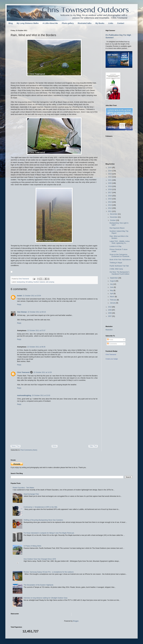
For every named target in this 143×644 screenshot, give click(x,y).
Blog (11, 23)
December (114, 214)
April (112, 294)
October (113, 220)
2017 (110, 193)
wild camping (50, 282)
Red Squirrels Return (117, 228)
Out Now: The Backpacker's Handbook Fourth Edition (119, 273)
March (112, 297)
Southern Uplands (39, 282)
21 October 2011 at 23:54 (32, 296)
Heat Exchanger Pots (31, 494)
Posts (110, 340)
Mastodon (109, 330)
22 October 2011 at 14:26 (42, 372)
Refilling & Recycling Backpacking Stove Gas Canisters (43, 520)
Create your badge (112, 359)
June (112, 287)
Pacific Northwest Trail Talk (119, 266)
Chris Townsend (23, 372)
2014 (110, 202)
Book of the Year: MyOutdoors (120, 260)
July (112, 284)
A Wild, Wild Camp (116, 269)
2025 (110, 168)
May (112, 290)
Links (111, 23)
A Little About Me (50, 23)
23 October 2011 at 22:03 (41, 395)
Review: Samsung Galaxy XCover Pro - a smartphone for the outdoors (49, 572)
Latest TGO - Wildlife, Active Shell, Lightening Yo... (120, 242)
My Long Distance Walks (28, 23)
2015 (110, 199)
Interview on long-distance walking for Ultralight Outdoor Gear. (46, 598)
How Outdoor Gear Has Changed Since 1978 (40, 559)
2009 (110, 310)
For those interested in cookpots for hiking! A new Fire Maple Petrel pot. (49, 533)
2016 (110, 196)
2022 (110, 177)
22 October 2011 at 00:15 (37, 312)
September (114, 278)
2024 (110, 171)
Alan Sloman (22, 312)
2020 (110, 183)
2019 (110, 186)
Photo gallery (68, 23)
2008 (110, 313)
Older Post (93, 446)
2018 (110, 189)
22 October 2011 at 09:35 (36, 347)
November (114, 217)
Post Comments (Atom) (29, 450)
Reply (19, 304)
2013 (110, 205)
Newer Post (16, 446)
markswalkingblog (24, 395)
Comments (112, 344)
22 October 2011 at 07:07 (36, 331)
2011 (110, 211)
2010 (110, 307)
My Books (100, 23)
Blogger (76, 621)
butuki (20, 296)
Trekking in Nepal (116, 263)
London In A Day (115, 246)
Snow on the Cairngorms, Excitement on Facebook (119, 255)
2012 (110, 208)
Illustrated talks (85, 23)
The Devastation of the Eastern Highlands (38, 585)
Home (55, 446)
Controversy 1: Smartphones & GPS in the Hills (40, 507)
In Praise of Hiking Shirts (32, 546)
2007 (110, 316)
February (113, 300)
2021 (110, 180)
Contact (121, 23)
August (113, 281)
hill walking (29, 282)
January (113, 303)
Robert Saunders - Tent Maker (23, 488)
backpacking (21, 282)
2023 (110, 174)
